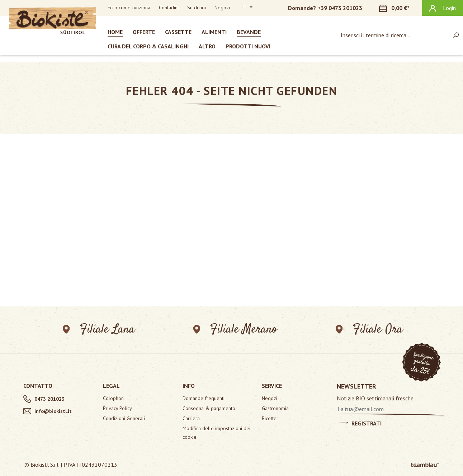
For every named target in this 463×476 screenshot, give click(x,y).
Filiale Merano (235, 330)
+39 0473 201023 (340, 8)
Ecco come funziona (129, 8)
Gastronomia (275, 408)
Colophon (113, 398)
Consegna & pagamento (209, 408)
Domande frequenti (204, 398)
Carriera (191, 418)
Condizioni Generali (124, 418)
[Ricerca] (456, 35)
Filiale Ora (369, 330)
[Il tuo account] (443, 8)
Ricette (269, 418)
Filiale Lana (99, 330)
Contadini (169, 8)
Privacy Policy (117, 408)
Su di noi (197, 8)
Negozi (222, 8)
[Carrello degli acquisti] (398, 8)
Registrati (360, 422)
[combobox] (393, 35)
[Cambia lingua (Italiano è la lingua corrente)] (247, 8)
